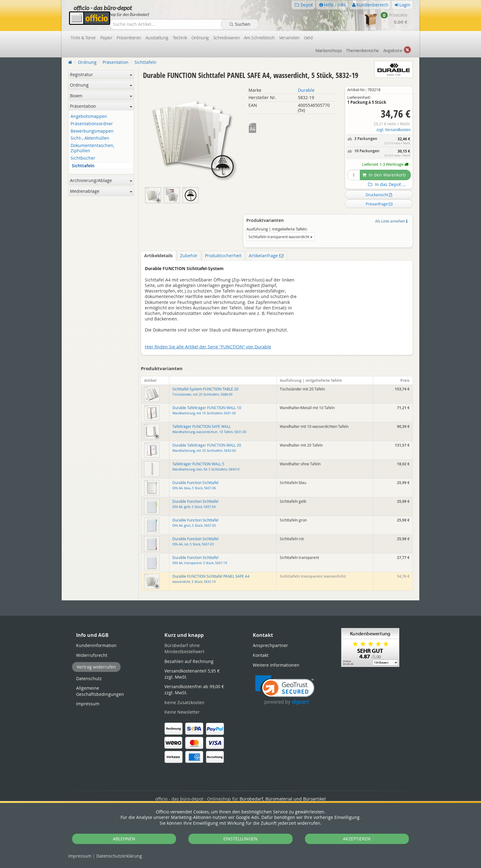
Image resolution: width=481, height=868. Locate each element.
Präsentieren (129, 38)
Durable (306, 90)
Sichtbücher (83, 158)
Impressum (80, 856)
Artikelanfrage (266, 256)
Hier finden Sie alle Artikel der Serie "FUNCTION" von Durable (208, 347)
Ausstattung (157, 38)
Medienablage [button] (101, 191)
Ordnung (200, 38)
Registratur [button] (101, 74)
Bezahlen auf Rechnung (189, 661)
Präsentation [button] (101, 106)
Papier (106, 38)
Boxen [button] (101, 96)
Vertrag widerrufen (96, 667)
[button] (285, 690)
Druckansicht (379, 195)
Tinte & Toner (83, 38)
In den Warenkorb (384, 175)
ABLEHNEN (124, 839)
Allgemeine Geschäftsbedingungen (100, 691)
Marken (329, 50)
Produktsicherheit (223, 256)
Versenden (289, 38)
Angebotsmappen (89, 116)
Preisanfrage (379, 204)
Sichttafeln (83, 166)
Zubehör (189, 256)
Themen (362, 50)
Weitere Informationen (276, 665)
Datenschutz (119, 856)
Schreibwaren (226, 38)
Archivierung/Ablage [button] (101, 180)
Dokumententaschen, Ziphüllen (92, 148)
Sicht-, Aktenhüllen (90, 138)
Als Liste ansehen (391, 221)
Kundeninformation (96, 645)
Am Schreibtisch (259, 38)
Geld (308, 38)
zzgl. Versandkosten (393, 130)
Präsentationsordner (92, 124)
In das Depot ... (386, 184)
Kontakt (261, 655)
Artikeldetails (158, 256)
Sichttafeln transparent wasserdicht (281, 237)
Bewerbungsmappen (92, 131)
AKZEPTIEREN (357, 839)
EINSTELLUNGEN (240, 839)
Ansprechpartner (270, 645)
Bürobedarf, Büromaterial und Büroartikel (283, 799)
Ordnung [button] (101, 85)
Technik (180, 38)
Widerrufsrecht (92, 655)
